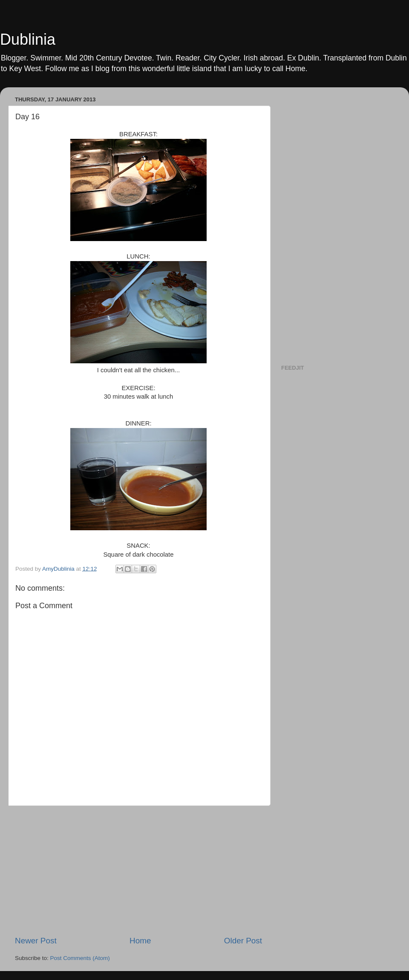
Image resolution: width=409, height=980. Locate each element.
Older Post (243, 941)
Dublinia (28, 39)
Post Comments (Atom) (80, 958)
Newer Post (36, 941)
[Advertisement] (138, 871)
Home (140, 941)
